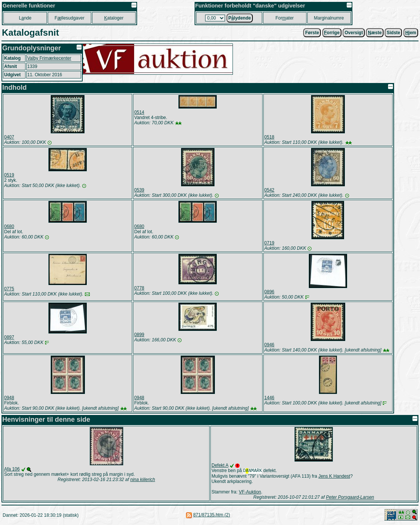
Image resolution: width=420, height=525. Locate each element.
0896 (270, 292)
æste (375, 33)
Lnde (25, 18)
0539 (139, 190)
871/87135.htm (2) (212, 516)
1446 (270, 398)
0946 (270, 345)
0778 (139, 288)
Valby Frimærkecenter (49, 58)
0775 (9, 289)
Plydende (240, 18)
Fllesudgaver (69, 18)
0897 (9, 337)
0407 (9, 137)
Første (312, 33)
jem (411, 33)
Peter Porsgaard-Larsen (350, 498)
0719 (270, 243)
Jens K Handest (334, 477)
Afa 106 (12, 469)
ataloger (114, 18)
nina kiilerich (143, 480)
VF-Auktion (250, 493)
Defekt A (220, 465)
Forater (285, 18)
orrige (332, 33)
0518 (270, 137)
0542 (270, 190)
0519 (9, 175)
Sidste (393, 33)
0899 (139, 335)
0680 (9, 226)
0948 (9, 398)
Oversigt (354, 33)
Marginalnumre (329, 18)
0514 (139, 112)
